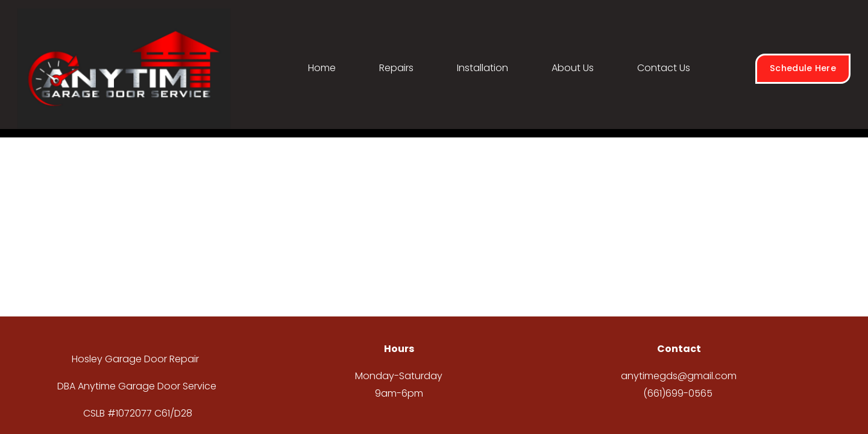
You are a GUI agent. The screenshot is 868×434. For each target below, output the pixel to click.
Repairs (396, 68)
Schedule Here (803, 68)
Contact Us (664, 68)
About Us (573, 68)
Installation (483, 68)
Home (322, 68)
